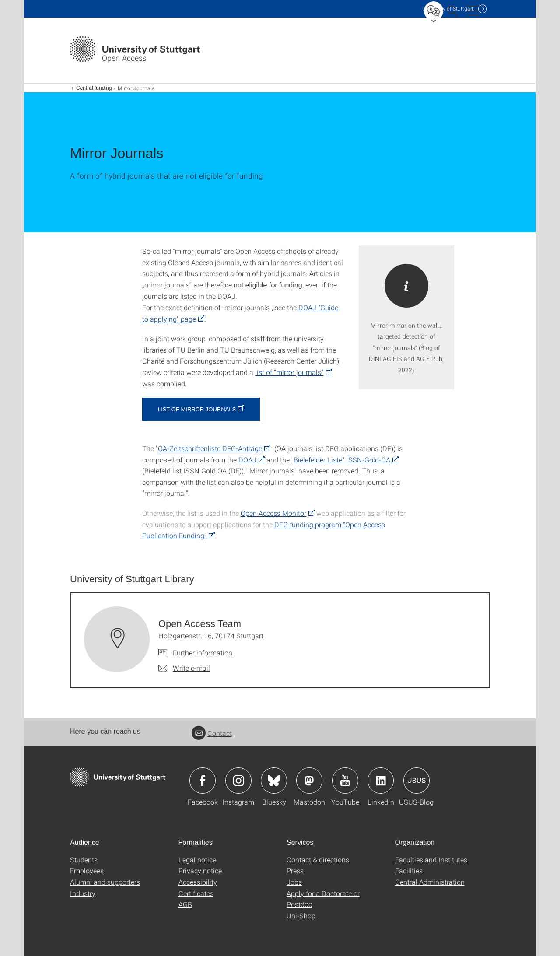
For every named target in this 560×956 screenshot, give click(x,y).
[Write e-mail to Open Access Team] (184, 668)
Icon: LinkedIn (381, 781)
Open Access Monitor (273, 513)
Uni (448, 9)
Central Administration (430, 882)
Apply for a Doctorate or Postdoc (323, 899)
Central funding (94, 88)
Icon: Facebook (203, 781)
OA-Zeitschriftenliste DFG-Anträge (210, 448)
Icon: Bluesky (274, 781)
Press (295, 870)
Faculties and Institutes (431, 860)
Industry (83, 893)
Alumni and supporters (105, 882)
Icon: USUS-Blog (416, 781)
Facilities (409, 870)
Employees (87, 870)
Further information (203, 653)
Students (84, 860)
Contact (212, 733)
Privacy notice (200, 870)
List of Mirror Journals (197, 409)
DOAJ (247, 460)
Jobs (294, 882)
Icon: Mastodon (309, 781)
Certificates (196, 893)
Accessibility (198, 882)
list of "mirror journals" (289, 372)
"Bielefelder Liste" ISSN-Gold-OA (341, 460)
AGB (185, 904)
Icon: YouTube (345, 781)
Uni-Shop (301, 916)
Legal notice (197, 860)
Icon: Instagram (238, 781)
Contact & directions (318, 860)
